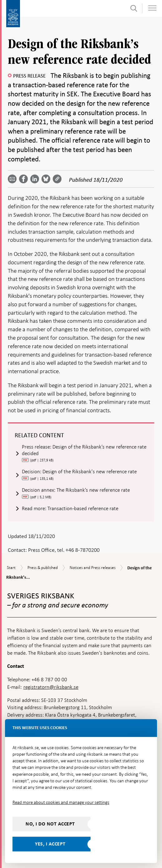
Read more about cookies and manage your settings (61, 802)
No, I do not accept (50, 824)
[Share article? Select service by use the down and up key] (36, 179)
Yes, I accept (50, 844)
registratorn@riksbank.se (51, 687)
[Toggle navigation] (152, 8)
